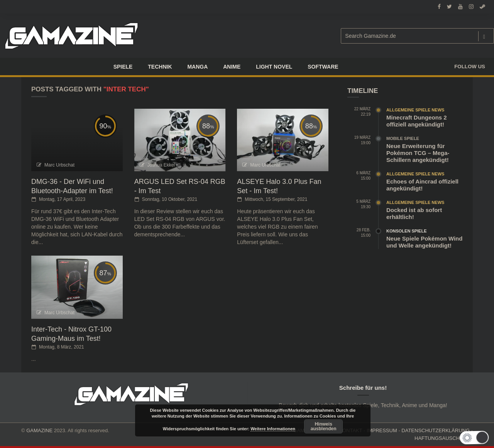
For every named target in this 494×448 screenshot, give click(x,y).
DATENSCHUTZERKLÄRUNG (436, 430)
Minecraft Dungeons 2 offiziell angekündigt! (417, 121)
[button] (476, 438)
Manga (197, 67)
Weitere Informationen (273, 429)
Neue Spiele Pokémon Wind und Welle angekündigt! (424, 242)
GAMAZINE (39, 430)
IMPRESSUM (382, 430)
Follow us (470, 67)
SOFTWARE (323, 67)
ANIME (232, 67)
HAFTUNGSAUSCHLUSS (444, 438)
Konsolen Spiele (407, 231)
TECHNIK (160, 67)
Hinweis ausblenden (324, 426)
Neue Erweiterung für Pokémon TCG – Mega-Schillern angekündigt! (418, 153)
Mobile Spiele (403, 138)
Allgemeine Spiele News (415, 110)
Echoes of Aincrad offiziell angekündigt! (422, 185)
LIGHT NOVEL (274, 67)
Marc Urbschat (59, 165)
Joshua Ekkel (161, 165)
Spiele (123, 67)
